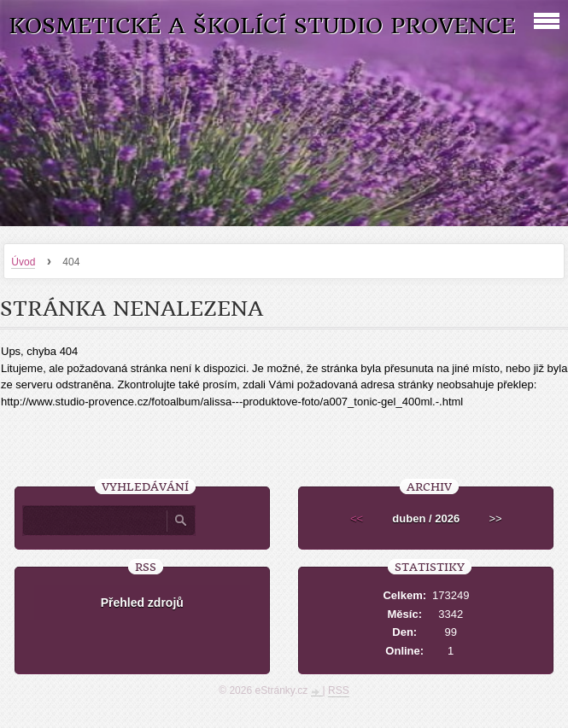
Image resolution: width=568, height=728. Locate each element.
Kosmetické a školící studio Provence (262, 26)
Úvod (23, 262)
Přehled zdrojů (142, 603)
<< (357, 518)
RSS (339, 690)
